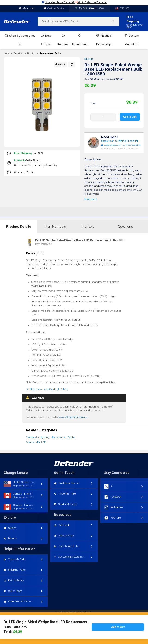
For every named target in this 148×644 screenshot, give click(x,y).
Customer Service (54, 8)
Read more (91, 199)
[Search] (115, 21)
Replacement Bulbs (50, 53)
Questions (125, 227)
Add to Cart (130, 117)
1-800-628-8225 (132, 145)
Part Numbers (56, 227)
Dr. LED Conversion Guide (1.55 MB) (47, 389)
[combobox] (78, 21)
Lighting (44, 437)
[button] (72, 65)
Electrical (31, 437)
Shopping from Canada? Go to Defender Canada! (74, 2)
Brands (30, 443)
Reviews (88, 227)
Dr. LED (89, 59)
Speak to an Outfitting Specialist (119, 141)
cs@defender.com (111, 145)
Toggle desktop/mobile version (74, 628)
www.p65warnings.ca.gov (73, 417)
